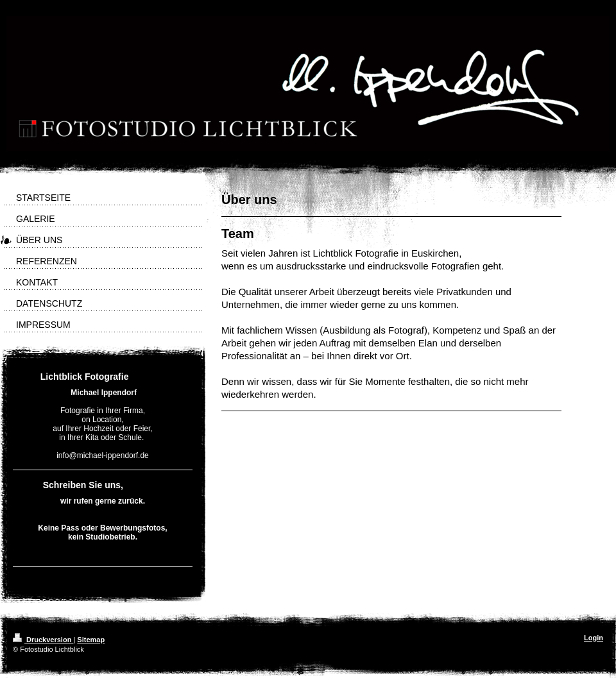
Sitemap (91, 640)
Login (594, 638)
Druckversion (43, 640)
